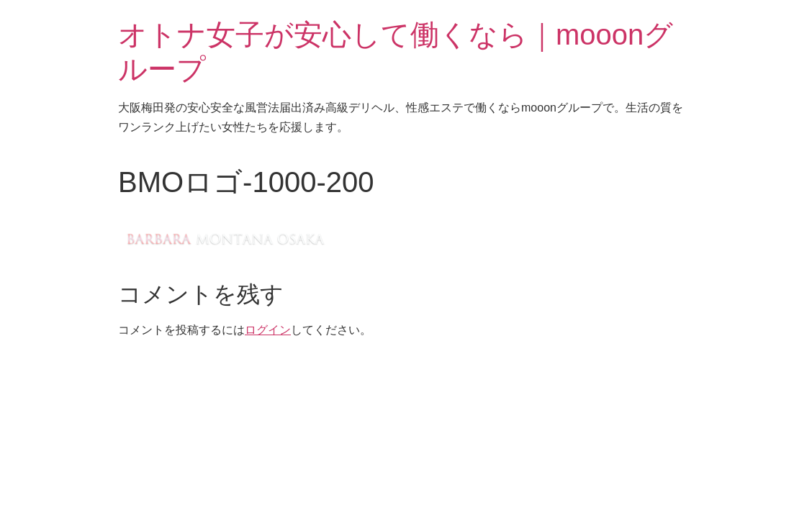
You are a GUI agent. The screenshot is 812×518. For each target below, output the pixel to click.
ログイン (268, 330)
